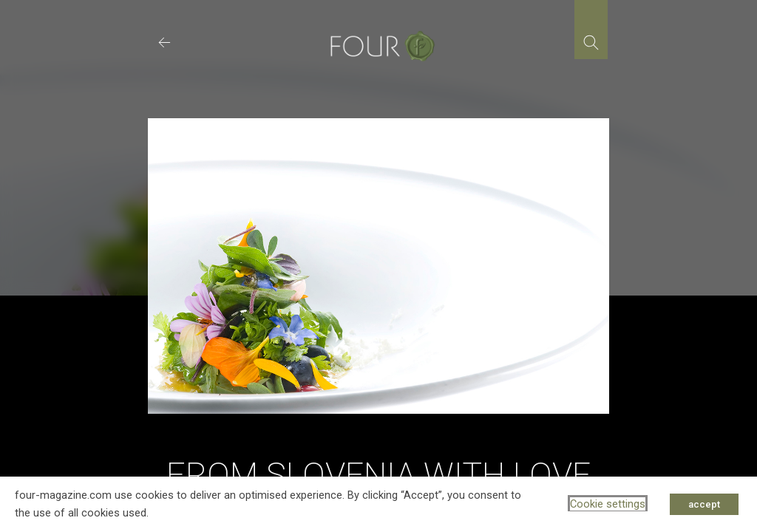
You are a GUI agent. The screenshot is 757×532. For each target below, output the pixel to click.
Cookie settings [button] (608, 504)
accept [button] (704, 504)
